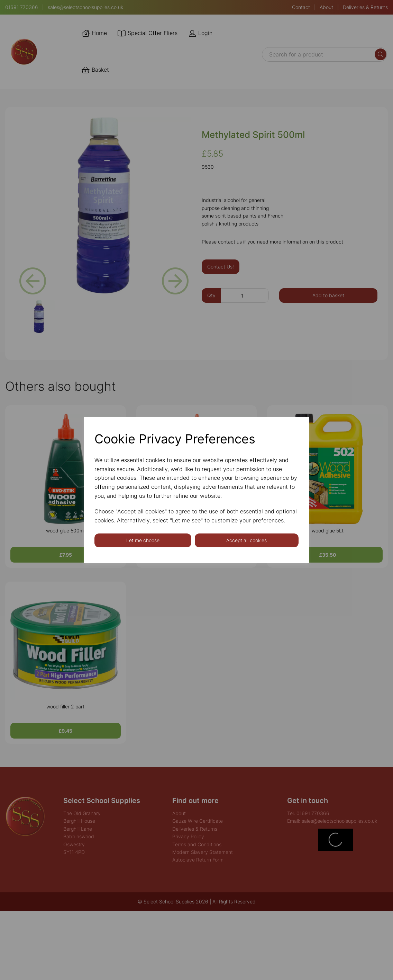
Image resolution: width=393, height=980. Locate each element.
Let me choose (143, 540)
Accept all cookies (246, 540)
